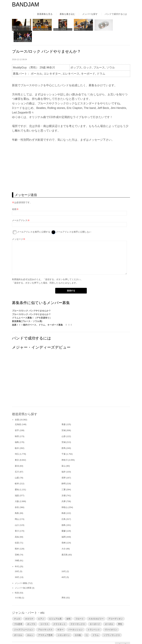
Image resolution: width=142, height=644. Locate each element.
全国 (17, 408)
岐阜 (17, 472)
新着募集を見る (45, 14)
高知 (17, 525)
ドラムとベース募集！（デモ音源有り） (32, 306)
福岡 (64, 525)
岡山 (17, 507)
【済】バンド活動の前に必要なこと (21, 28)
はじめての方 (19, 635)
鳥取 (17, 501)
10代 (64, 560)
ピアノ (41, 607)
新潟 (17, 454)
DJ (87, 623)
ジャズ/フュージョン (24, 618)
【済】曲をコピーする (40, 29)
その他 (18, 586)
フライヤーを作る (58, 29)
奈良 (17, 496)
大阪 (17, 490)
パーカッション (75, 618)
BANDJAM (26, 4)
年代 (17, 555)
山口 (17, 513)
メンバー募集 (21, 571)
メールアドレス (20, 209)
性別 (17, 581)
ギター (60, 618)
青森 (64, 413)
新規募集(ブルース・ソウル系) (27, 309)
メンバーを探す (90, 14)
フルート (80, 607)
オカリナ (29, 607)
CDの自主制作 (97, 29)
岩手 (17, 419)
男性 (64, 586)
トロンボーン (64, 623)
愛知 (17, 478)
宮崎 (17, 543)
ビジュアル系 (55, 607)
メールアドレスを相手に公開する (34, 220)
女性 (68, 607)
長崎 (64, 531)
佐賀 (17, 531)
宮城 (64, 419)
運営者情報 (54, 635)
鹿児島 (65, 543)
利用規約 (16, 268)
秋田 (17, 425)
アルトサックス (45, 618)
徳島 (64, 513)
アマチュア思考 (45, 623)
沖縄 (17, 549)
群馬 (64, 436)
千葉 (64, 442)
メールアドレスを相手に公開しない (74, 220)
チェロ (17, 607)
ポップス (31, 612)
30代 (17, 565)
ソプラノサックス (112, 623)
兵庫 (64, 490)
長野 (64, 466)
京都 (64, 484)
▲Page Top (123, 633)
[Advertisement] (71, 155)
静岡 (64, 472)
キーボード (95, 612)
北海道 (18, 413)
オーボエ (109, 612)
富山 (64, 454)
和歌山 (65, 496)
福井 (64, 460)
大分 (64, 537)
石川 (17, 460)
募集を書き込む (67, 14)
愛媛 (64, 519)
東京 (17, 448)
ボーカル (18, 623)
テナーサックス (78, 612)
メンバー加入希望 (23, 576)
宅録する (75, 29)
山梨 (17, 466)
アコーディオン (116, 607)
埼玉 (17, 442)
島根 (64, 501)
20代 (17, 560)
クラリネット (59, 612)
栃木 (17, 436)
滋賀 (17, 484)
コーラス (44, 612)
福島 (17, 430)
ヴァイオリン (111, 618)
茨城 (64, 430)
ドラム (96, 623)
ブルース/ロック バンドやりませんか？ (31, 299)
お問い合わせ (96, 635)
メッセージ (18, 227)
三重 (64, 478)
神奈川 (65, 448)
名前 (14, 197)
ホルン (30, 623)
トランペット (94, 618)
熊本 (17, 537)
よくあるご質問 (74, 635)
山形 (64, 425)
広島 (64, 507)
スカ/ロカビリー (96, 607)
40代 (64, 565)
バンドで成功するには (116, 14)
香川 (17, 519)
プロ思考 (18, 612)
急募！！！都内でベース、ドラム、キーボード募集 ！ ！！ (42, 313)
